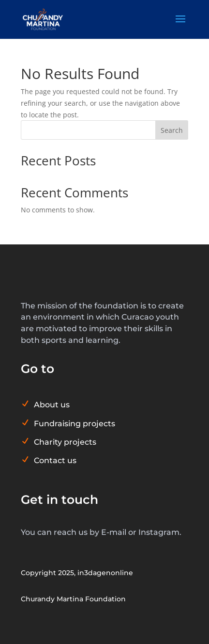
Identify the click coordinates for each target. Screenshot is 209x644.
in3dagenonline (105, 573)
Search (172, 130)
